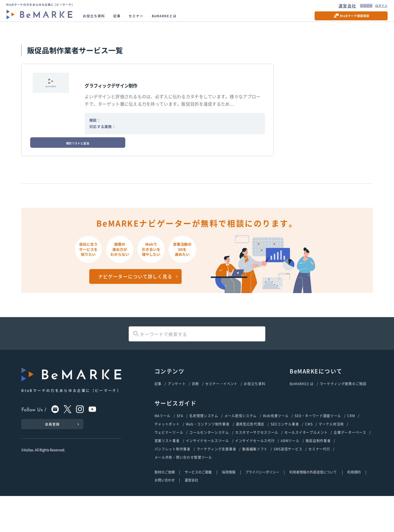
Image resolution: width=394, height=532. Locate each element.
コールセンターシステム (209, 466)
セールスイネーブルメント (306, 466)
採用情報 (229, 508)
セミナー (151, 20)
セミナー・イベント (221, 416)
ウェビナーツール (169, 466)
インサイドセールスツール (207, 475)
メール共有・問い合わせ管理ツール (183, 493)
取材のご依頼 (165, 508)
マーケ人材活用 (331, 457)
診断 (196, 416)
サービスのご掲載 (198, 508)
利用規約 (354, 508)
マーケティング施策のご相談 (343, 416)
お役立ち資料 (100, 20)
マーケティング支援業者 (217, 484)
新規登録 (354, 7)
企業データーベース (350, 466)
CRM (351, 448)
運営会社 (333, 7)
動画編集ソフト (255, 484)
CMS (309, 457)
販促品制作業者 (318, 475)
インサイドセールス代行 (255, 475)
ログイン (376, 7)
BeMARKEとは (186, 20)
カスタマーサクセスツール (257, 466)
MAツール (163, 448)
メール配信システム (241, 448)
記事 (128, 20)
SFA (180, 448)
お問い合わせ (165, 516)
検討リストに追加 (54, 116)
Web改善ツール (276, 448)
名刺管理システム (204, 448)
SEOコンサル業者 (285, 457)
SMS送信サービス (288, 484)
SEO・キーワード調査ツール (318, 448)
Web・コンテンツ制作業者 (208, 457)
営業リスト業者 (167, 475)
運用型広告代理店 (250, 457)
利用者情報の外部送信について (313, 508)
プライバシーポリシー (262, 508)
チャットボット (167, 457)
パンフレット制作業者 (173, 484)
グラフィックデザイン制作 (126, 97)
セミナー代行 (319, 484)
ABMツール (290, 475)
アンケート (177, 416)
